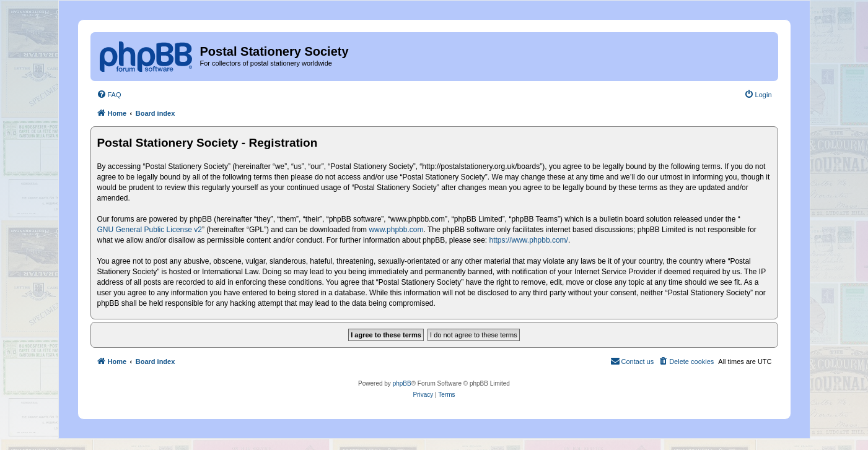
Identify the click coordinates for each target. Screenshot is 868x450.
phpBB (402, 383)
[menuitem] (109, 95)
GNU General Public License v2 (150, 230)
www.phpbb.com (396, 230)
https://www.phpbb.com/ (529, 240)
